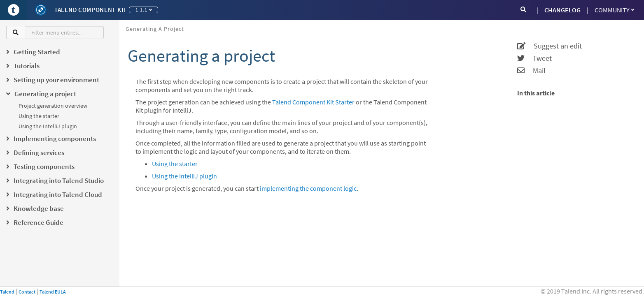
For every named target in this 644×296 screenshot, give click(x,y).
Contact (27, 292)
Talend (7, 292)
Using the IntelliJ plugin (48, 126)
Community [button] (614, 10)
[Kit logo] (41, 10)
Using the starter (39, 116)
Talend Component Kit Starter (313, 102)
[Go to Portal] (14, 10)
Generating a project (155, 29)
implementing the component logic (308, 188)
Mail (531, 71)
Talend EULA (53, 292)
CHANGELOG (562, 10)
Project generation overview (53, 106)
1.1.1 (144, 10)
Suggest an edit (549, 46)
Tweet (534, 58)
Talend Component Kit (91, 10)
